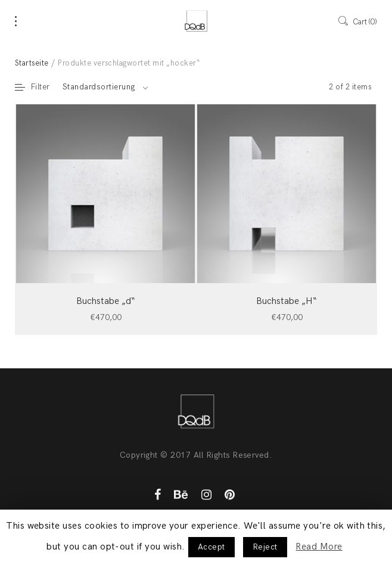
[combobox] (105, 87)
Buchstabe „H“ (287, 301)
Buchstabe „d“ (106, 301)
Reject (265, 547)
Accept (211, 547)
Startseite (32, 63)
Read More (319, 547)
